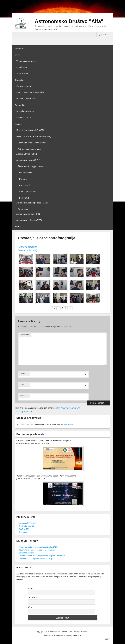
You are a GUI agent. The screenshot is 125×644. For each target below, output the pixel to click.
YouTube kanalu (67, 424)
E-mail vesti (22, 67)
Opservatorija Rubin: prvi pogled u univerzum (37, 550)
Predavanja (23, 209)
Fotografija (24, 198)
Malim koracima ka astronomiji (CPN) (34, 136)
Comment (25, 335)
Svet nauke (23, 532)
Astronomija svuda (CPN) (28, 160)
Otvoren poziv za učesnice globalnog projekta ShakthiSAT (42, 556)
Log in (108, 639)
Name (22, 373)
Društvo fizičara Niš (26, 526)
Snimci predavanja (25, 111)
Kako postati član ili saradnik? (30, 92)
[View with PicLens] (28, 250)
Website (23, 396)
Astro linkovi (22, 74)
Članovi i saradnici (25, 86)
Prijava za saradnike (26, 99)
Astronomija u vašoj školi (29, 149)
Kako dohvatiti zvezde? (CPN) (30, 130)
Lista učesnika (26, 173)
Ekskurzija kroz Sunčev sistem (32, 143)
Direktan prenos (24, 117)
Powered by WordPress (53, 635)
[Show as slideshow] (28, 247)
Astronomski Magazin (27, 523)
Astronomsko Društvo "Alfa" (69, 21)
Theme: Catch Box (74, 635)
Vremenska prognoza (26, 61)
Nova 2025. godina (26, 553)
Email (22, 384)
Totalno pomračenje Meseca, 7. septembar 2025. (38, 547)
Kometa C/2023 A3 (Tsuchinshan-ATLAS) (35, 559)
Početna (19, 48)
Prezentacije (25, 185)
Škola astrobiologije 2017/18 (31, 166)
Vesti (17, 55)
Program (23, 179)
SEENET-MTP (24, 529)
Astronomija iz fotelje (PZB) (29, 220)
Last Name (32, 598)
